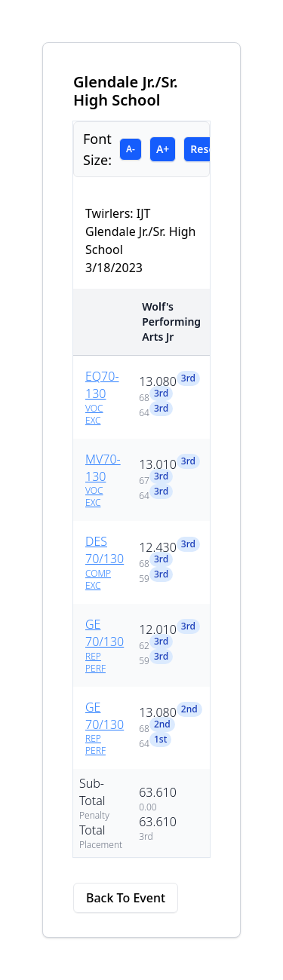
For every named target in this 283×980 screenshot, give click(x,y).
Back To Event (126, 898)
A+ (163, 149)
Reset (205, 149)
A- (131, 149)
